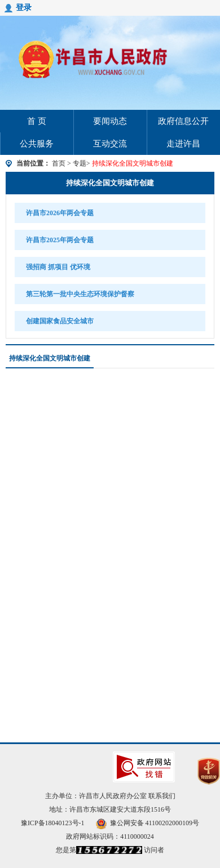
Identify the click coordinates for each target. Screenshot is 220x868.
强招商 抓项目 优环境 (58, 267)
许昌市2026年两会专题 (60, 213)
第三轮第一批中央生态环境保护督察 (80, 294)
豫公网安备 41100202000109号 (148, 823)
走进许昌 (183, 144)
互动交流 (110, 144)
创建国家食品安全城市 (60, 321)
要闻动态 (110, 121)
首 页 (37, 121)
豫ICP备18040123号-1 (53, 823)
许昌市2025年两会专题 (60, 240)
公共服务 (37, 144)
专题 (80, 163)
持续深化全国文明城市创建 (110, 183)
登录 (24, 8)
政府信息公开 (183, 121)
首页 (59, 163)
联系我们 (162, 796)
